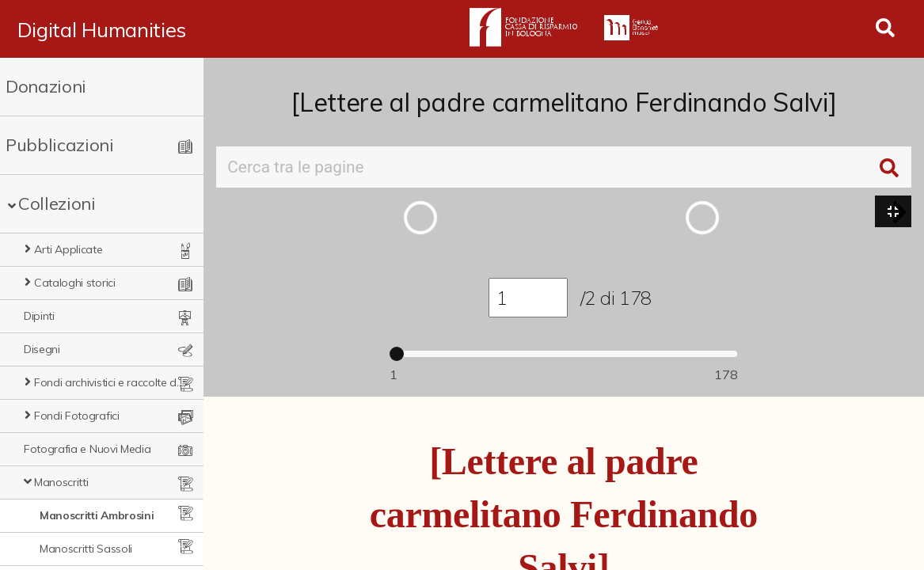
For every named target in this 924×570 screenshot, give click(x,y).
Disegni (42, 349)
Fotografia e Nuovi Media (87, 449)
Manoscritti (61, 482)
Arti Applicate (68, 249)
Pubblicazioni (60, 145)
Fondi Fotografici (77, 416)
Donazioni (46, 86)
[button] (899, 212)
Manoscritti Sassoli (86, 549)
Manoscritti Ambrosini (97, 515)
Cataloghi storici (75, 283)
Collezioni (57, 203)
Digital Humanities (102, 29)
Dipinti (39, 316)
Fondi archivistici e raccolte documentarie (110, 382)
